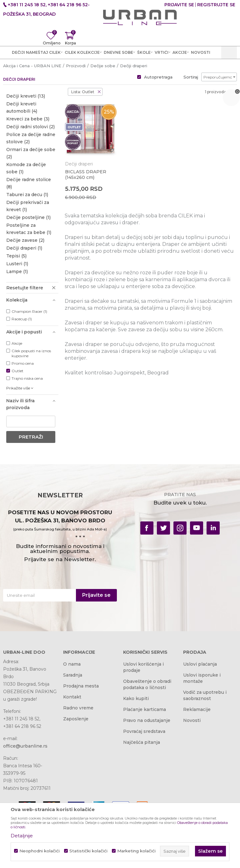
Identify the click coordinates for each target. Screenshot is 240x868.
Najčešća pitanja (142, 742)
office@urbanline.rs (25, 746)
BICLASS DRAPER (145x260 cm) (86, 175)
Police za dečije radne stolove (31, 138)
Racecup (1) (22, 319)
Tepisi (16, 256)
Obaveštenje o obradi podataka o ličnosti (147, 684)
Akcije (17, 343)
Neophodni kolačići (40, 851)
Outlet (17, 371)
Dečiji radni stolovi (30, 127)
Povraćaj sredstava (144, 731)
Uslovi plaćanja (200, 664)
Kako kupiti (136, 698)
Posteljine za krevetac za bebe (29, 229)
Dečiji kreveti (26, 96)
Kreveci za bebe (28, 119)
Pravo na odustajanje (147, 720)
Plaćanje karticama (145, 709)
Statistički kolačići (88, 851)
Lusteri (17, 264)
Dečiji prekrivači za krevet (28, 206)
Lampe (17, 272)
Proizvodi (76, 66)
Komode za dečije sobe (26, 168)
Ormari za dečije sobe (31, 153)
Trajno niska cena (27, 378)
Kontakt (72, 697)
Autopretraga (158, 77)
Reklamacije (197, 709)
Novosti (192, 720)
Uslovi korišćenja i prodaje (143, 667)
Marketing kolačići (136, 851)
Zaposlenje (76, 719)
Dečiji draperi (24, 248)
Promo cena (23, 363)
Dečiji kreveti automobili (22, 107)
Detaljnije (22, 836)
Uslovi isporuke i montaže (202, 678)
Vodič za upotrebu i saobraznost (205, 695)
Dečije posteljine (28, 217)
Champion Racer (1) (29, 311)
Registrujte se (216, 5)
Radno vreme (78, 708)
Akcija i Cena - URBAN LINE (32, 66)
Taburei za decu (27, 195)
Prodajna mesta (81, 686)
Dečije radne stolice (29, 183)
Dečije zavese (25, 240)
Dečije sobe (103, 66)
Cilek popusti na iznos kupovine (31, 353)
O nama (72, 664)
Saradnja (73, 675)
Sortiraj (191, 77)
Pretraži (31, 437)
